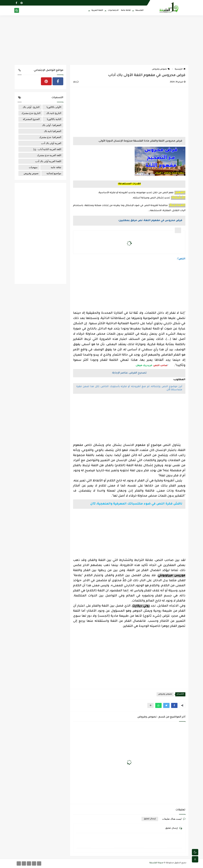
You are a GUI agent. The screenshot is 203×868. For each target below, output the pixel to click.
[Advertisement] (101, 40)
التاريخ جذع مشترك (31, 113)
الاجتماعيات (113, 10)
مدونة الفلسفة (156, 863)
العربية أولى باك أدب (51, 143)
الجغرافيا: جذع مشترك (50, 137)
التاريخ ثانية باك (54, 113)
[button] (174, 705)
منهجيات (33, 167)
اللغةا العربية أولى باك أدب (48, 161)
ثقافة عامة (126, 10)
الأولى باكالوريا (54, 107)
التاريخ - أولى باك (31, 107)
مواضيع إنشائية (54, 173)
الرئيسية (180, 69)
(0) (76, 82)
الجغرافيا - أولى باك (52, 125)
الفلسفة (139, 10)
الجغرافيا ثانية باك (53, 131)
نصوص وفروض (161, 69)
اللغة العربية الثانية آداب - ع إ (47, 149)
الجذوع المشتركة (31, 119)
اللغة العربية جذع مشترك (49, 155)
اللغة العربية (97, 10)
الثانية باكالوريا (54, 119)
